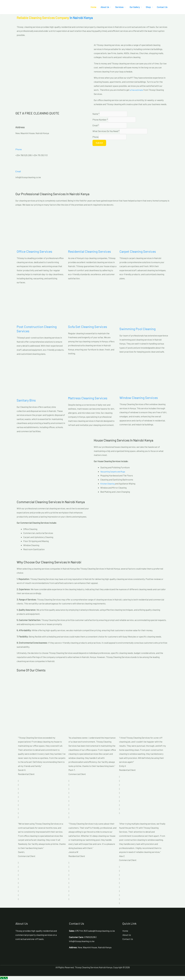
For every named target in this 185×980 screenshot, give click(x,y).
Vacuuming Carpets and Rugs (114, 471)
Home (93, 7)
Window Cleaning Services (139, 397)
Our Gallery (135, 7)
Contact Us (162, 7)
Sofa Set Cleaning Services (88, 326)
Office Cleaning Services (34, 251)
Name (96, 114)
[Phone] (19, 143)
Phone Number (100, 120)
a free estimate (137, 90)
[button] (2, 14)
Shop (148, 7)
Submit (99, 144)
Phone (19, 149)
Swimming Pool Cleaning (138, 329)
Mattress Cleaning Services (88, 398)
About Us (105, 7)
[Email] (19, 165)
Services (119, 7)
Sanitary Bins (26, 400)
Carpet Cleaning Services (138, 251)
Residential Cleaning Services (89, 251)
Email (19, 171)
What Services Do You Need (106, 132)
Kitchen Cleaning (108, 484)
